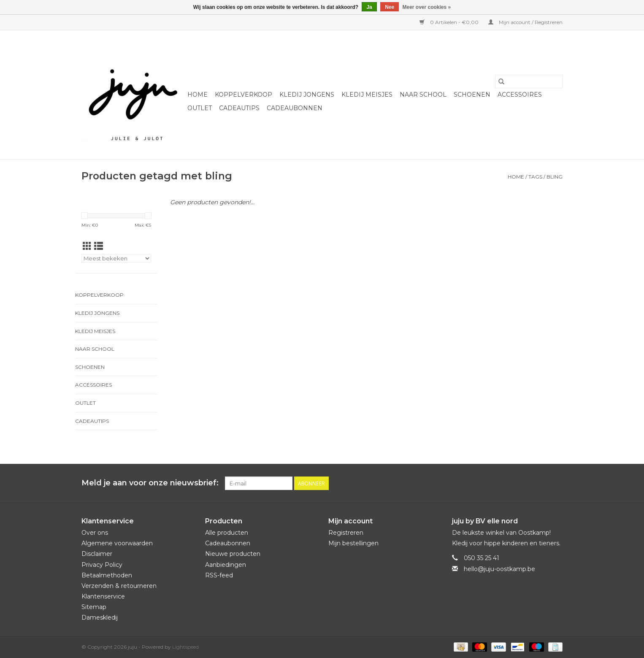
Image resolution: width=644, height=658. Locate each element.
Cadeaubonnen (295, 108)
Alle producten (227, 533)
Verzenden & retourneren (119, 586)
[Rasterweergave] (87, 246)
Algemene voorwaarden (117, 543)
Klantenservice (103, 596)
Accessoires (520, 95)
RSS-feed (219, 575)
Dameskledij (100, 617)
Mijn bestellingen (353, 543)
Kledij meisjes (367, 95)
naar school (423, 95)
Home (198, 95)
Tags (535, 177)
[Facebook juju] (541, 483)
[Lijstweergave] (99, 246)
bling (555, 177)
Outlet (200, 108)
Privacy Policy (102, 565)
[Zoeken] (529, 81)
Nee (390, 7)
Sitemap (94, 607)
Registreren (346, 533)
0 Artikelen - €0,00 (450, 22)
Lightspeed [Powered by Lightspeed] (185, 647)
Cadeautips (239, 108)
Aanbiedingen (226, 565)
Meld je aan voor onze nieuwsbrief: (150, 483)
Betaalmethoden (107, 575)
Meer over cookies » (427, 7)
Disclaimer (97, 554)
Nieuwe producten (233, 554)
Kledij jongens (307, 95)
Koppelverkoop (244, 95)
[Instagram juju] (556, 483)
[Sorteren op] (116, 258)
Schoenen (472, 95)
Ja (369, 7)
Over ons (95, 533)
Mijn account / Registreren (525, 22)
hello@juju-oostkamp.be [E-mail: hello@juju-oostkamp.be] (499, 569)
